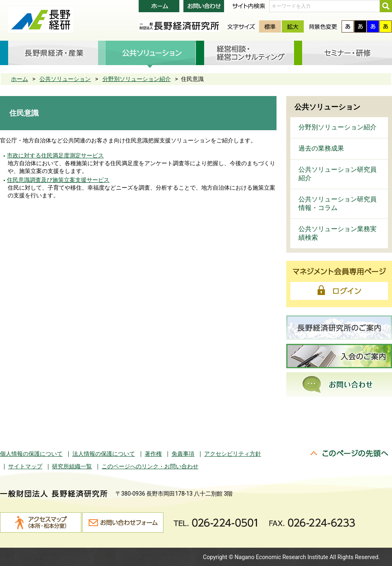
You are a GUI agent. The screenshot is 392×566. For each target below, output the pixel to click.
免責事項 (183, 454)
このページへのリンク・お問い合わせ (150, 466)
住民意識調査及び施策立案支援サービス (58, 180)
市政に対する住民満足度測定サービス (55, 155)
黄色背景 (385, 26)
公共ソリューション (65, 79)
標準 (270, 26)
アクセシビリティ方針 (233, 454)
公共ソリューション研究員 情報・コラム (338, 203)
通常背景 (348, 26)
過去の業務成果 (321, 148)
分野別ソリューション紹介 (137, 79)
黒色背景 (360, 26)
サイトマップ (25, 466)
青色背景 (373, 26)
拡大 (293, 26)
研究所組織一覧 (72, 466)
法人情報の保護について (104, 454)
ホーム (20, 79)
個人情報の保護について (31, 454)
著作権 (153, 454)
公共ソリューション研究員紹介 (338, 174)
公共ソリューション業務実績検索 (338, 233)
